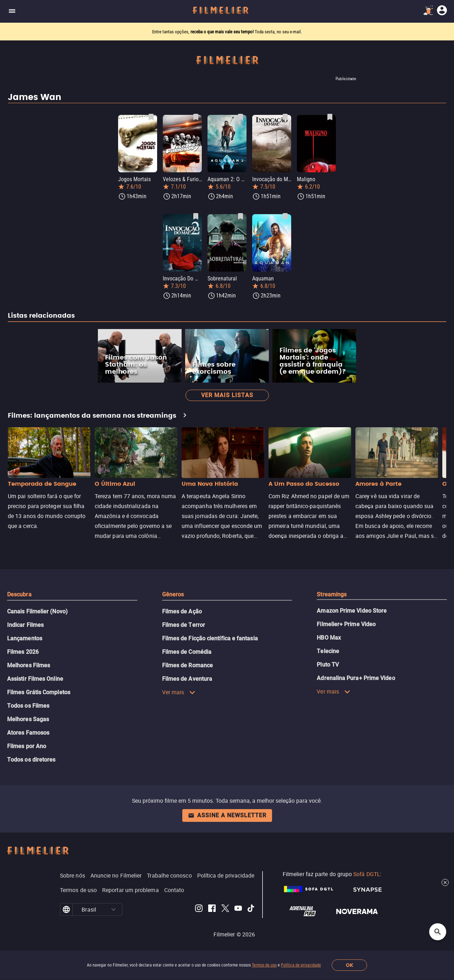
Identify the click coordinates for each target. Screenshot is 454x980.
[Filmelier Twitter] (225, 909)
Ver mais (179, 692)
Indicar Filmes (25, 625)
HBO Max (329, 638)
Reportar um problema (131, 890)
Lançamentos (25, 638)
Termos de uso (264, 965)
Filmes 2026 (23, 652)
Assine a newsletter (227, 815)
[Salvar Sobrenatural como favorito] (240, 216)
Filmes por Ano (27, 746)
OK (350, 965)
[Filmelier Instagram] (199, 909)
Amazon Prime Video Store (352, 611)
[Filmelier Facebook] (212, 909)
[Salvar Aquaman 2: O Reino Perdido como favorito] (240, 117)
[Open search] (438, 932)
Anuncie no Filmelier (116, 875)
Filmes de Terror (184, 625)
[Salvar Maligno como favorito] (330, 117)
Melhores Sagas (28, 719)
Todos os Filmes (28, 706)
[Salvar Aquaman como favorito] (285, 216)
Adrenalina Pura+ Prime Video (356, 678)
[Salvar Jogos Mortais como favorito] (151, 117)
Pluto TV (328, 665)
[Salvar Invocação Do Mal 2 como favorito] (196, 216)
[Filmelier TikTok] (251, 909)
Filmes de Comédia (187, 652)
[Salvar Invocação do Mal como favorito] (285, 117)
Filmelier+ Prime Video (346, 624)
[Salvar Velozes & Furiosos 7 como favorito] (196, 117)
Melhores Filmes (29, 665)
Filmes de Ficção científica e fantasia (210, 638)
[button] (113, 909)
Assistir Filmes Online (35, 679)
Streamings (332, 594)
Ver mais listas (227, 395)
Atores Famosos (28, 733)
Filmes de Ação (182, 611)
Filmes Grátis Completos (39, 692)
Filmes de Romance (187, 665)
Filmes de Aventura (187, 679)
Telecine (328, 651)
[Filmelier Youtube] (238, 909)
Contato (174, 890)
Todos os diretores (31, 760)
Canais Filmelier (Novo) (37, 611)
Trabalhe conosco (169, 875)
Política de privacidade (301, 965)
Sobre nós (73, 875)
